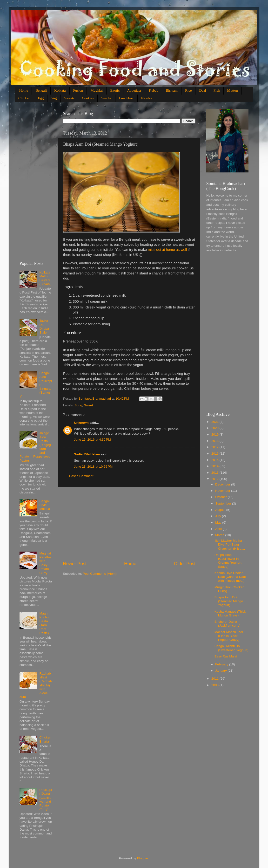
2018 (215, 441)
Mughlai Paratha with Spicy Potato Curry (45, 563)
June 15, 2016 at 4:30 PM (92, 440)
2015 (215, 460)
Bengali (41, 90)
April (219, 529)
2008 (215, 685)
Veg (54, 98)
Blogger (143, 858)
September (224, 503)
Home (24, 90)
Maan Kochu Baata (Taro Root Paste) (44, 623)
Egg (41, 98)
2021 (215, 422)
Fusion (78, 90)
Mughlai (97, 90)
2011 (215, 679)
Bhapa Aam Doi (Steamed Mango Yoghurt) (229, 601)
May (219, 523)
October (221, 497)
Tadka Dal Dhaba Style (44, 327)
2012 (215, 479)
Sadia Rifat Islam (87, 454)
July (219, 516)
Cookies (88, 98)
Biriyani (172, 90)
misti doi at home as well (167, 250)
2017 (215, 447)
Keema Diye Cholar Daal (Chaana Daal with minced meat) (230, 577)
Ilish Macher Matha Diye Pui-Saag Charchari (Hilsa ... (230, 544)
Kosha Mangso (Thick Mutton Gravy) (230, 613)
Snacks (106, 98)
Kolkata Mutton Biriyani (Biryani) (45, 278)
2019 (215, 434)
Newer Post (75, 564)
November (223, 491)
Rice (188, 90)
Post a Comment (81, 476)
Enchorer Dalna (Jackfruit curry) (228, 624)
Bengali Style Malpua (45, 505)
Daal (202, 90)
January (221, 671)
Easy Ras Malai (226, 656)
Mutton (233, 90)
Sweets (70, 98)
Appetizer (134, 90)
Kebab (154, 90)
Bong (78, 405)
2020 (215, 428)
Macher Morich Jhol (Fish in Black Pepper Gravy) (229, 636)
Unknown (81, 423)
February (222, 664)
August (221, 510)
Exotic (115, 90)
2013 (215, 473)
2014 (215, 466)
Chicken (24, 98)
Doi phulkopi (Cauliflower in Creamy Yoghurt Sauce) (228, 561)
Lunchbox (126, 98)
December (223, 484)
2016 (215, 454)
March (220, 535)
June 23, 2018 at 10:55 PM (93, 467)
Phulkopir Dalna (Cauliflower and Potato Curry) (46, 800)
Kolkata (60, 90)
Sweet (88, 405)
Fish (217, 90)
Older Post (185, 564)
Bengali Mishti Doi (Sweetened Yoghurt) (231, 648)
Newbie (147, 98)
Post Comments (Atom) (100, 574)
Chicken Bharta (45, 739)
